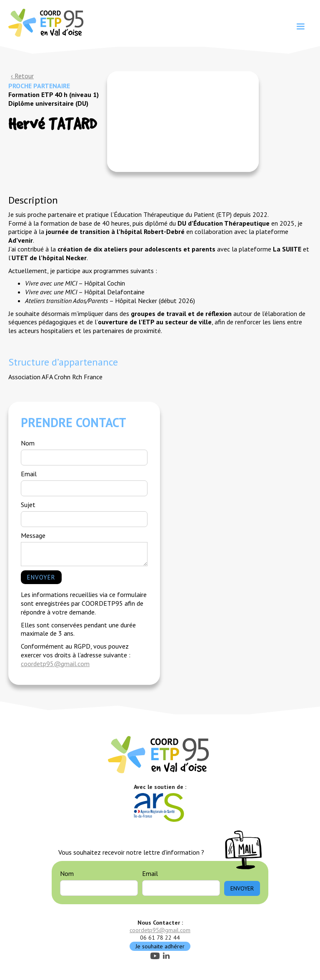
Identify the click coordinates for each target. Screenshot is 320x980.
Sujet (28, 505)
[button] (300, 27)
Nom (28, 443)
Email (29, 474)
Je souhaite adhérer (160, 946)
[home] (47, 22)
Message (33, 535)
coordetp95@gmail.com (55, 664)
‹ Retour (22, 76)
